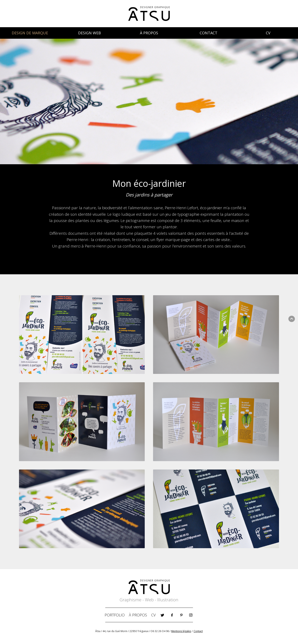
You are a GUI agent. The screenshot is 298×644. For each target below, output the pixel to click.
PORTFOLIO (115, 615)
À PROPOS (149, 33)
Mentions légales (181, 631)
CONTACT (209, 33)
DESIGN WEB (89, 33)
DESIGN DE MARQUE (30, 33)
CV (268, 33)
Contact (198, 631)
